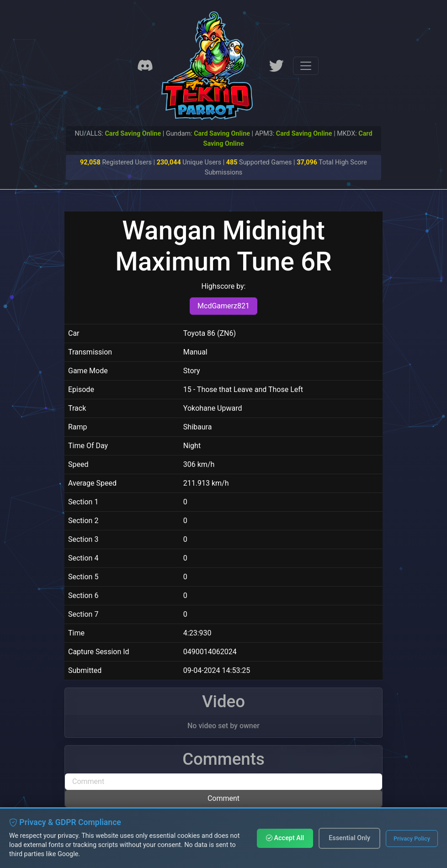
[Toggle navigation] (306, 66)
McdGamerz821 (223, 306)
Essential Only (349, 838)
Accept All (285, 838)
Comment (223, 798)
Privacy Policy (412, 839)
